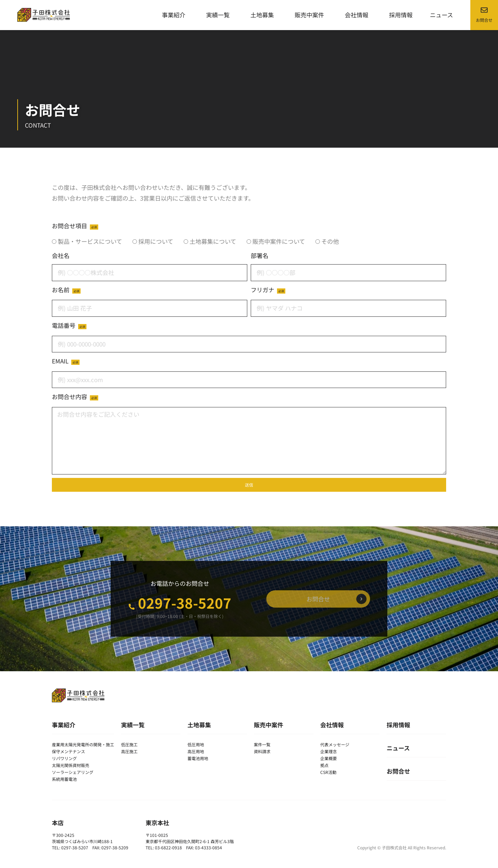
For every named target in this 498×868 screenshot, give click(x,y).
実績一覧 (220, 15)
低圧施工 (129, 744)
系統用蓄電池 (64, 779)
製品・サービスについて (90, 241)
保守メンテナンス (68, 751)
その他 (330, 241)
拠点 (324, 765)
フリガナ (263, 290)
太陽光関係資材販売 (71, 765)
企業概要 (329, 758)
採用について (156, 241)
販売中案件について (279, 241)
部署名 (260, 255)
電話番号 (64, 325)
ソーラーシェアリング (73, 772)
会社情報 (358, 15)
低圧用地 (196, 744)
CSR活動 (328, 772)
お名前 (61, 290)
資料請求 (262, 751)
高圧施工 (129, 751)
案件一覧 (262, 744)
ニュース (441, 15)
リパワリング (64, 758)
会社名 (61, 255)
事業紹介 (175, 15)
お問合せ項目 (70, 226)
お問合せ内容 (70, 396)
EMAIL (61, 361)
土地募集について (213, 241)
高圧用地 (196, 751)
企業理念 (329, 751)
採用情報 (401, 15)
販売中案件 (311, 15)
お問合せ (398, 771)
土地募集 (264, 15)
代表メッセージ (335, 744)
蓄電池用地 (198, 758)
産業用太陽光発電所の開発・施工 (83, 744)
